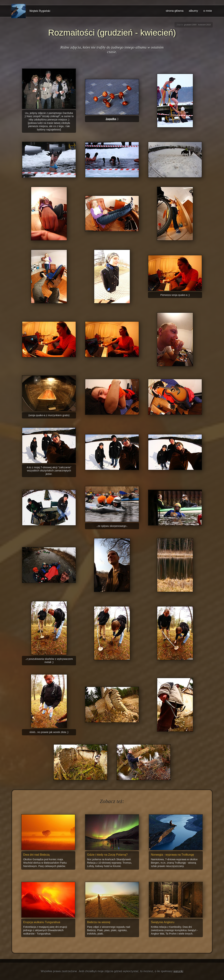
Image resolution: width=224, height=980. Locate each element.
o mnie (208, 11)
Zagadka (111, 119)
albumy (193, 11)
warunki (178, 971)
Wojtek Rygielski (40, 11)
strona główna (175, 11)
